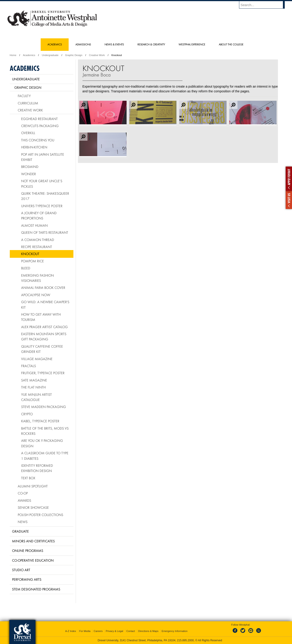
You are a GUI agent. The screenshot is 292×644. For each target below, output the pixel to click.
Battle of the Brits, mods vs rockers (45, 431)
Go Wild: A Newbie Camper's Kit (45, 304)
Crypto (27, 414)
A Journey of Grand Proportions (39, 215)
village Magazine (37, 359)
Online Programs (28, 551)
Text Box (28, 478)
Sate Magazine (34, 380)
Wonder (29, 174)
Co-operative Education (33, 560)
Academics (29, 55)
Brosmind (30, 167)
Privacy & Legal (115, 631)
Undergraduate (50, 55)
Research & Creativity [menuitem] (151, 44)
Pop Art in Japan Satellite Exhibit (43, 157)
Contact (131, 631)
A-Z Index (71, 631)
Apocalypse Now (36, 295)
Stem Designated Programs (36, 589)
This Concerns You (38, 140)
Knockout (30, 254)
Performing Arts (27, 579)
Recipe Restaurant (37, 247)
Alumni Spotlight (33, 486)
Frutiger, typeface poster (43, 373)
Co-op (23, 493)
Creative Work (97, 55)
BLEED (26, 268)
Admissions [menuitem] (83, 44)
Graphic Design (74, 55)
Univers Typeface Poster (42, 206)
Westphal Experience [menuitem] (192, 44)
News (23, 522)
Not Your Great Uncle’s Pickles (42, 183)
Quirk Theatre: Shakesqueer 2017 (45, 196)
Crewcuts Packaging (40, 126)
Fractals (29, 366)
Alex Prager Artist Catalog (44, 327)
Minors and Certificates (33, 541)
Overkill (28, 133)
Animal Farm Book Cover (43, 288)
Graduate (20, 531)
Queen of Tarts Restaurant (45, 232)
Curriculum (28, 103)
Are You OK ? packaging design (42, 443)
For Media (85, 631)
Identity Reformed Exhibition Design (37, 468)
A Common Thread (38, 240)
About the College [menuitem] (231, 44)
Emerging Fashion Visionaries (37, 278)
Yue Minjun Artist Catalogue (36, 397)
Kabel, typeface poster (40, 421)
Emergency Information (175, 631)
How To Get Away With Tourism (41, 317)
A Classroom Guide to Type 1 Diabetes (45, 456)
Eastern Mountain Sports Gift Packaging (44, 336)
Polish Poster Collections (40, 515)
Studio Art (21, 570)
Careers (98, 631)
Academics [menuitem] (55, 44)
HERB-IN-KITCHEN (34, 147)
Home (13, 55)
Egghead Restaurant (39, 119)
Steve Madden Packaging (44, 407)
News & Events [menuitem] (114, 44)
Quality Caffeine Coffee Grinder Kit (42, 349)
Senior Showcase (33, 507)
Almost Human (34, 225)
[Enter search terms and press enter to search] (264, 5)
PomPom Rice (32, 261)
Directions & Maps (148, 631)
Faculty (24, 96)
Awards (24, 500)
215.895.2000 (185, 640)
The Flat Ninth (33, 387)
